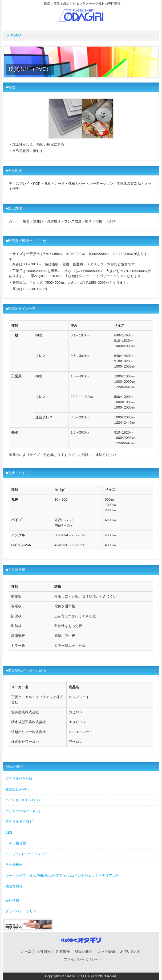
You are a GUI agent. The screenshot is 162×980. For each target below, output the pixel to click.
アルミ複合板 (16, 843)
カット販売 (106, 951)
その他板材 (14, 865)
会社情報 (12, 901)
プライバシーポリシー (23, 911)
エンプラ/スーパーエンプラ (27, 854)
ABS (9, 832)
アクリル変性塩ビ (19, 822)
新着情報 (63, 951)
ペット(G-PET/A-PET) (23, 800)
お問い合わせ (131, 951)
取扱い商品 (84, 951)
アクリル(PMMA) (19, 778)
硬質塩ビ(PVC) (17, 789)
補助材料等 (14, 886)
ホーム (26, 951)
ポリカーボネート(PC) (23, 811)
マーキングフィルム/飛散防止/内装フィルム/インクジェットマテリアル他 (62, 876)
